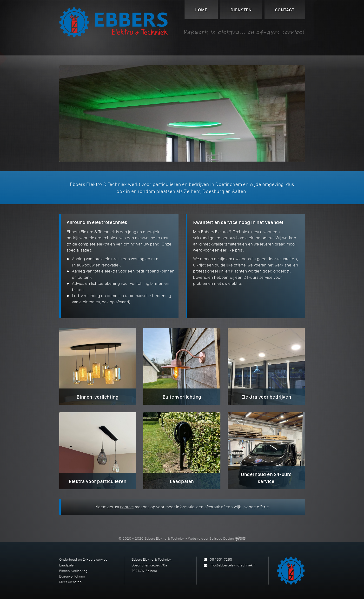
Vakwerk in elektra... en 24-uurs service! (244, 32)
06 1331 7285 (221, 559)
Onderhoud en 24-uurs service (83, 559)
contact (127, 507)
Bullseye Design (222, 538)
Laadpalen (67, 565)
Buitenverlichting (72, 576)
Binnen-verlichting (73, 571)
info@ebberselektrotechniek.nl (233, 565)
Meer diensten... (72, 582)
